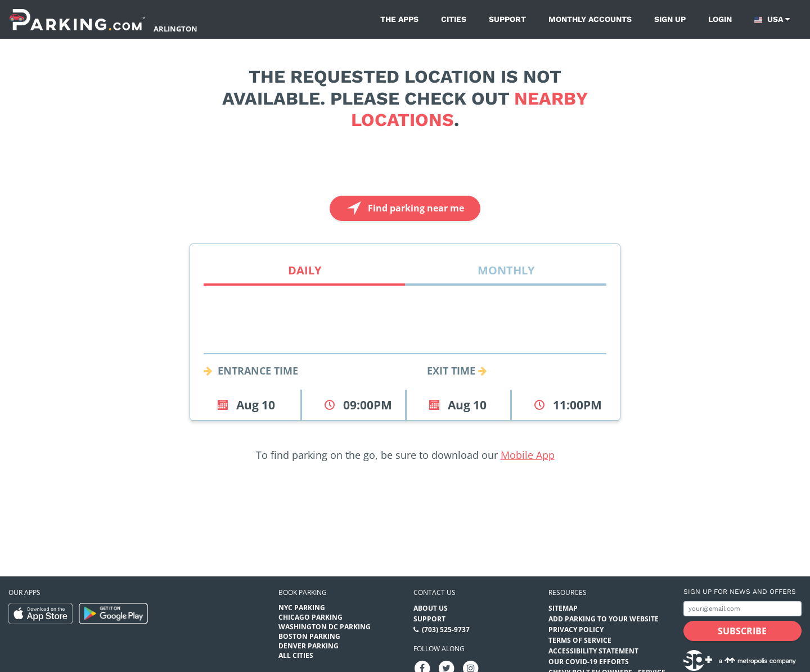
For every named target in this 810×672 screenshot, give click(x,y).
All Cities (296, 655)
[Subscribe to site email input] (742, 609)
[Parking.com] (77, 19)
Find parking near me (404, 208)
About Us (431, 608)
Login (720, 19)
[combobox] (405, 340)
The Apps (399, 19)
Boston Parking (309, 636)
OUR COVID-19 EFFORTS (589, 662)
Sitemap (563, 608)
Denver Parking (309, 646)
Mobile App (528, 455)
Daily (305, 270)
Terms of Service (580, 640)
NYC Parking (302, 608)
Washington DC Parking (325, 627)
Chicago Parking (310, 617)
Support (507, 19)
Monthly (506, 270)
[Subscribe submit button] (742, 631)
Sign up (670, 19)
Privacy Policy (576, 630)
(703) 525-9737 (446, 630)
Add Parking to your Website (604, 619)
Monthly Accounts (590, 19)
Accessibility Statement (593, 651)
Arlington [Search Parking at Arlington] (175, 29)
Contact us (435, 592)
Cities (454, 19)
